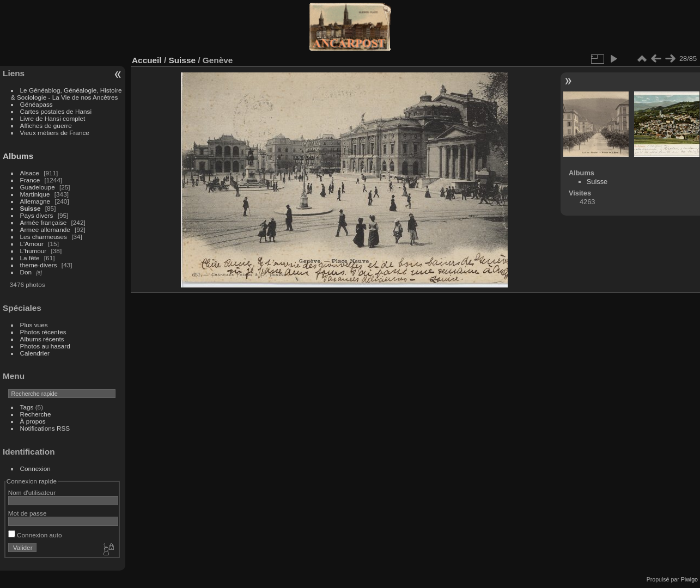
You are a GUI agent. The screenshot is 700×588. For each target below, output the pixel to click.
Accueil (147, 60)
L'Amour (32, 244)
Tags (27, 407)
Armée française (44, 222)
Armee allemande (45, 229)
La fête (30, 258)
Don (26, 272)
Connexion (35, 468)
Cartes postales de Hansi (56, 111)
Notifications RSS (45, 428)
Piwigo (689, 579)
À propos (33, 421)
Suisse (31, 208)
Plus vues (34, 325)
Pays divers (37, 215)
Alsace (30, 173)
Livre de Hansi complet (53, 118)
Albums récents (42, 339)
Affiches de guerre (46, 125)
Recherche (36, 414)
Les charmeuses (44, 237)
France (30, 180)
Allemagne (35, 201)
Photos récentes (43, 332)
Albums (18, 156)
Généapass (36, 104)
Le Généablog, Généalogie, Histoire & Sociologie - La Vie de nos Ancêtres (66, 94)
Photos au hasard (45, 346)
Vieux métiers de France (55, 133)
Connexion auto (35, 535)
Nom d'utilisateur (32, 492)
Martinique (35, 194)
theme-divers (39, 265)
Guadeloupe (38, 187)
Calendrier (35, 353)
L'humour (34, 251)
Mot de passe (28, 513)
